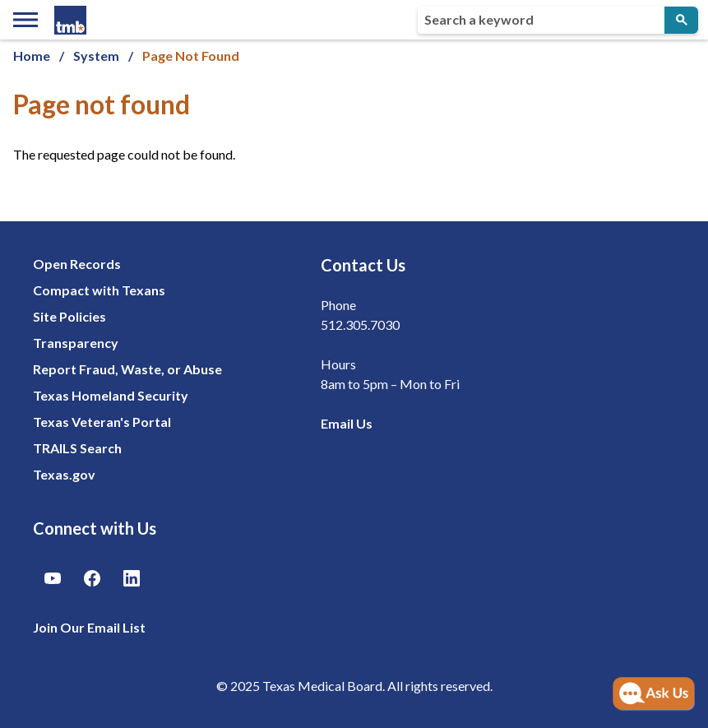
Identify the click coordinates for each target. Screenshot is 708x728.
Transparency (76, 343)
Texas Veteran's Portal (102, 422)
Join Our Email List (89, 627)
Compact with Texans (99, 290)
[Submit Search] (681, 20)
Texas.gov (64, 474)
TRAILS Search (77, 448)
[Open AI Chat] (654, 694)
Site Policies (69, 316)
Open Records (77, 264)
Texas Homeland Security (111, 395)
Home (32, 56)
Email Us (347, 423)
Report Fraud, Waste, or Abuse (127, 369)
